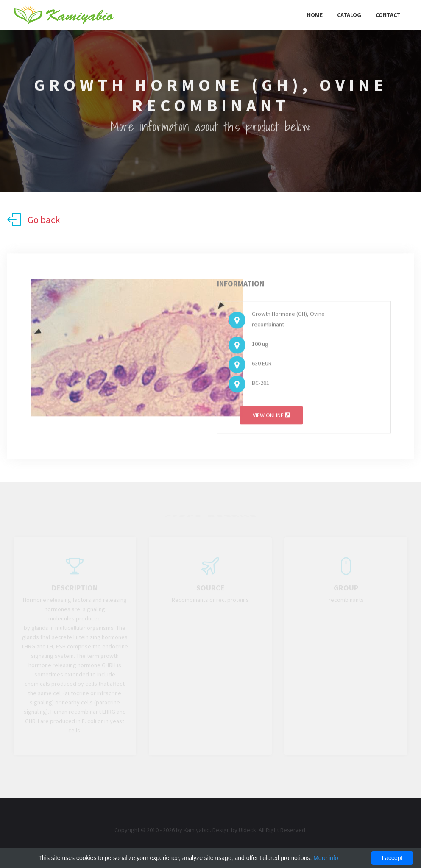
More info (326, 858)
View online (271, 417)
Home (315, 15)
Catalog (349, 15)
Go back (33, 220)
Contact (388, 15)
